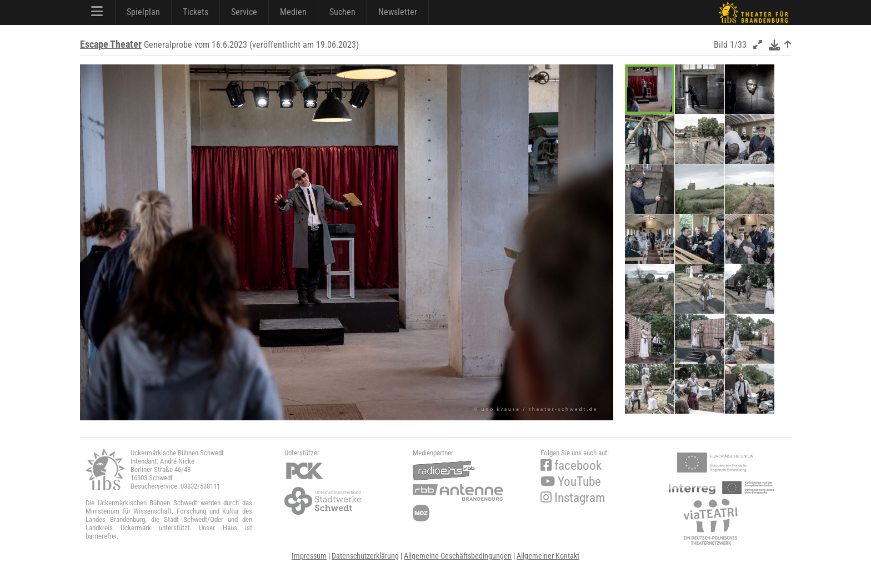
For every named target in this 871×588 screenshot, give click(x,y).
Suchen (342, 12)
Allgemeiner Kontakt (548, 556)
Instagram (573, 498)
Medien (293, 12)
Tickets (196, 12)
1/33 (738, 45)
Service (244, 12)
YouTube (571, 482)
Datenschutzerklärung (365, 556)
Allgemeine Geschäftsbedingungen (458, 556)
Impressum (309, 556)
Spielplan (143, 12)
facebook (571, 466)
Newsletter (398, 12)
